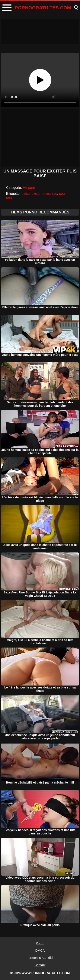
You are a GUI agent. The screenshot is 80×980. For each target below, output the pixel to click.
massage (50, 194)
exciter (36, 194)
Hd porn (29, 188)
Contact (40, 965)
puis (9, 197)
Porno (40, 943)
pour (62, 194)
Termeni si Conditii (40, 958)
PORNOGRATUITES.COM (43, 8)
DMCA (40, 950)
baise (26, 194)
